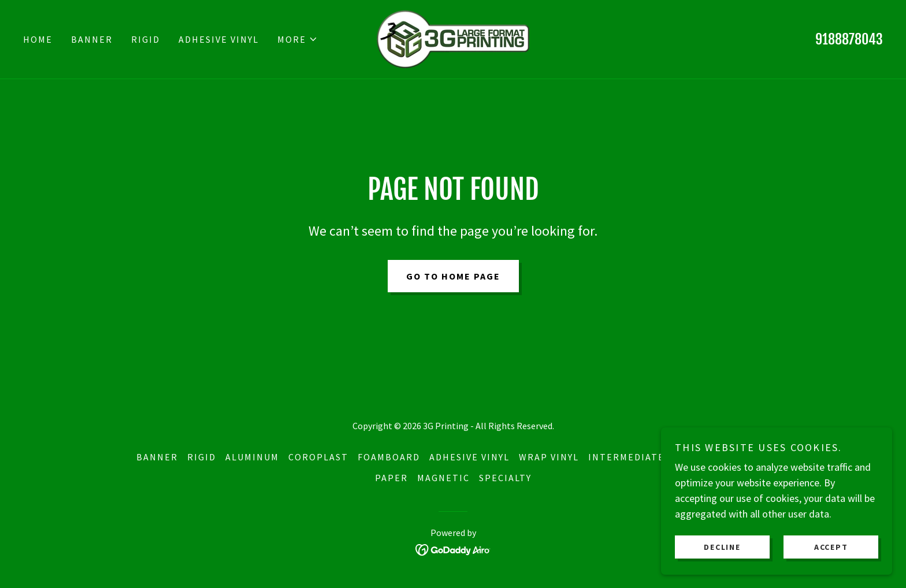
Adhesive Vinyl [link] (219, 39)
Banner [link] (92, 39)
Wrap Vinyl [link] (549, 457)
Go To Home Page (453, 276)
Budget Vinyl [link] (734, 457)
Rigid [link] (146, 39)
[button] (298, 39)
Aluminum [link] (252, 457)
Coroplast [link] (318, 457)
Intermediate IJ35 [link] (638, 457)
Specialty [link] (505, 478)
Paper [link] (391, 478)
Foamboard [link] (389, 457)
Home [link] (38, 39)
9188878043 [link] (849, 39)
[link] (453, 38)
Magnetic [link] (443, 478)
